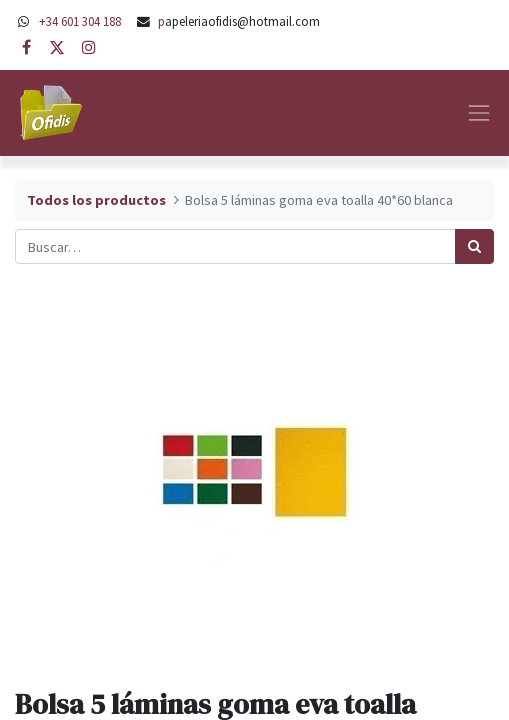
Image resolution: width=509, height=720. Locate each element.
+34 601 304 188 (80, 21)
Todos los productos (96, 200)
